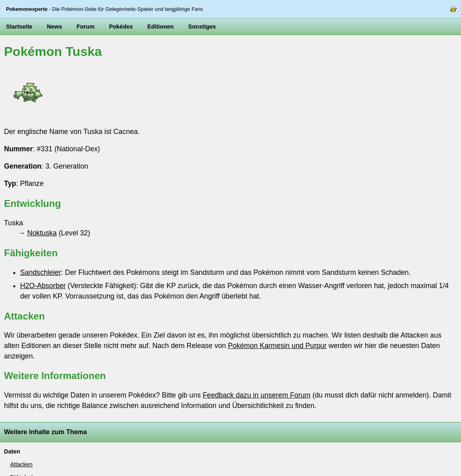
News (55, 27)
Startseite (19, 27)
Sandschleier (41, 272)
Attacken (21, 464)
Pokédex (121, 27)
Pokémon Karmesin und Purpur (277, 346)
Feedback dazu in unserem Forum (257, 395)
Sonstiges (202, 27)
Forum (85, 27)
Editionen (161, 27)
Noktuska (42, 233)
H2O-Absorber (43, 286)
